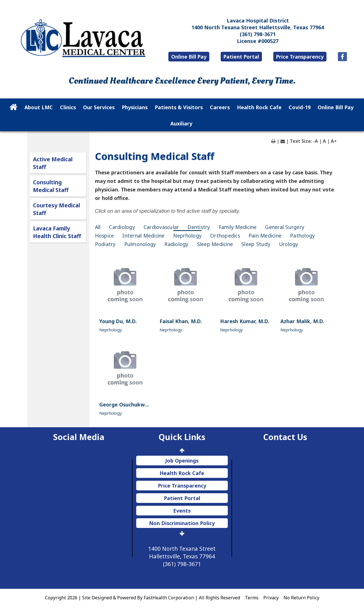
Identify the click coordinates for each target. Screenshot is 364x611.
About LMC (39, 107)
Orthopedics (225, 236)
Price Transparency (300, 57)
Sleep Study (256, 244)
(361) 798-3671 (258, 34)
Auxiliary (181, 123)
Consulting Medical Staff (51, 186)
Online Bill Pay (189, 57)
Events (182, 511)
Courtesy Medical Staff (56, 209)
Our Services (99, 107)
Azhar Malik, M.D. (302, 321)
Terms (252, 598)
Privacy (271, 598)
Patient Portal (241, 57)
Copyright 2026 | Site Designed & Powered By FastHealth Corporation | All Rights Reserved (142, 598)
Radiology (176, 244)
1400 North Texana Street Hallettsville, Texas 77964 (258, 27)
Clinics (68, 107)
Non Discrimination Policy (182, 523)
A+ (334, 141)
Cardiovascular (161, 227)
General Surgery (285, 227)
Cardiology (122, 227)
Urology (289, 244)
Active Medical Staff (53, 163)
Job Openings (182, 461)
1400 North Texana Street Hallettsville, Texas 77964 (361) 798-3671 (182, 556)
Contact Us (285, 437)
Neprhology (188, 236)
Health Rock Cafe (259, 107)
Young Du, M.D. (118, 321)
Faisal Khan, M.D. (181, 321)
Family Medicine (238, 227)
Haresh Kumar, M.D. (245, 321)
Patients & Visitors (179, 107)
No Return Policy (301, 598)
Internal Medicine (143, 236)
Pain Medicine (265, 236)
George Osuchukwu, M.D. (131, 404)
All (98, 227)
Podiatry (105, 244)
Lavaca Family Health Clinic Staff (57, 232)
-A (316, 141)
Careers (220, 107)
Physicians (135, 107)
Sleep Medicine (215, 244)
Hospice (105, 236)
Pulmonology (140, 244)
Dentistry (199, 227)
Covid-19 (300, 107)
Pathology (302, 236)
